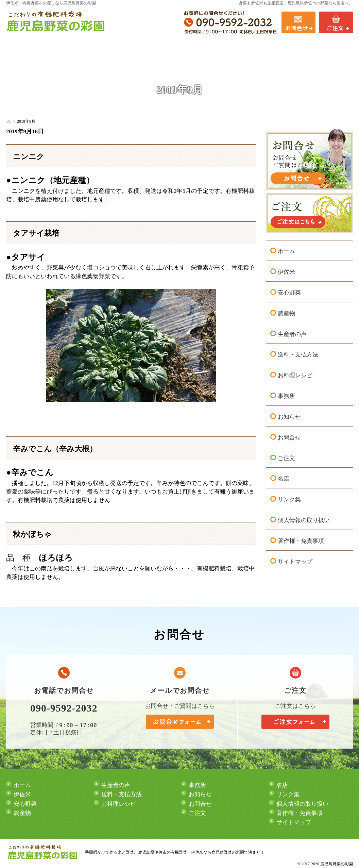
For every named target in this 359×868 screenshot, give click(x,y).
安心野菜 (289, 291)
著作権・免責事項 (301, 539)
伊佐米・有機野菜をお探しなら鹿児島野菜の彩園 (51, 3)
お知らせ (289, 415)
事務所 (286, 394)
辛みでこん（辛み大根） (55, 449)
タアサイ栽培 (36, 233)
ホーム (286, 249)
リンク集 (289, 497)
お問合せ (289, 436)
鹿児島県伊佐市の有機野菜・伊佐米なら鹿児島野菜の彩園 (191, 852)
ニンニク (29, 157)
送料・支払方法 (298, 353)
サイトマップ (295, 560)
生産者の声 (292, 332)
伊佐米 (286, 270)
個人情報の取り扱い (304, 518)
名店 (284, 477)
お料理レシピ (295, 373)
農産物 (286, 311)
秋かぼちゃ (32, 534)
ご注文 (286, 456)
